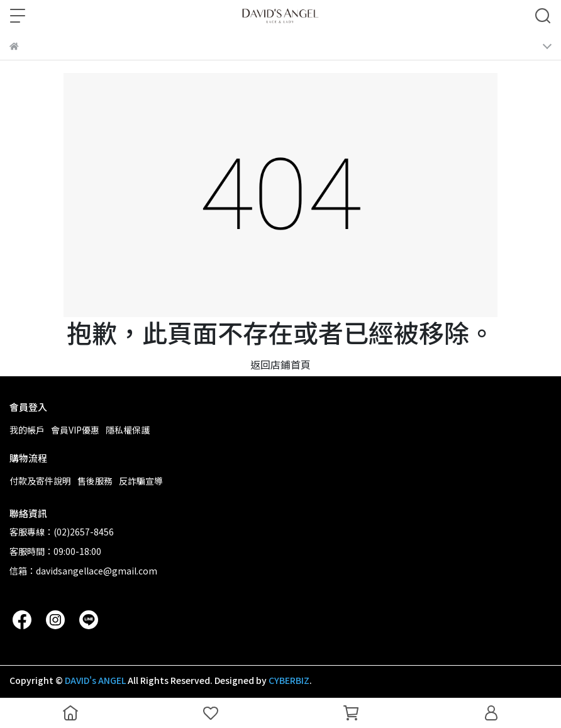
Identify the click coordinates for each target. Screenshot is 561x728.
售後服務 (95, 481)
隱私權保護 (128, 430)
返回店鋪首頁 (280, 364)
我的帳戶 (27, 430)
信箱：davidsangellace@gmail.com (83, 571)
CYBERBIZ (289, 680)
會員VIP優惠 (75, 430)
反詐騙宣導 (141, 481)
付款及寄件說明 (40, 481)
